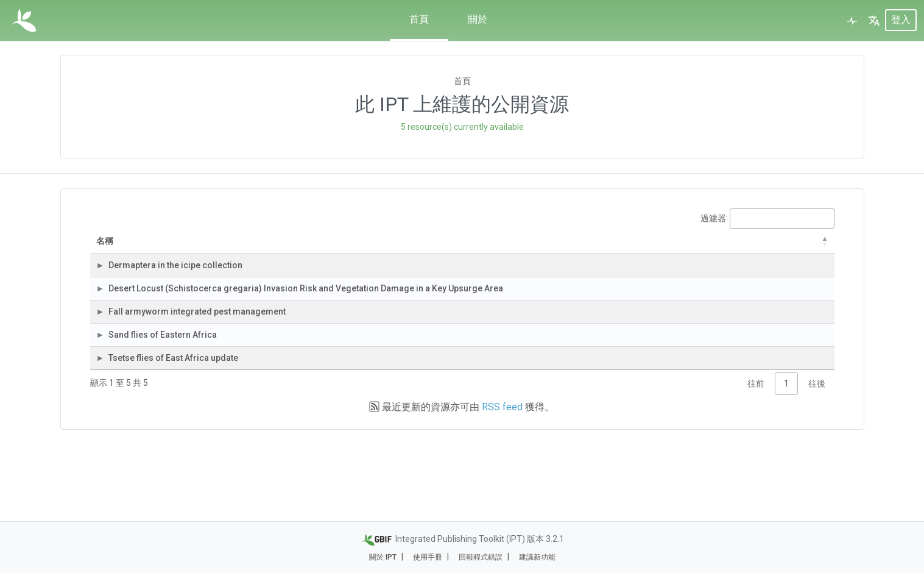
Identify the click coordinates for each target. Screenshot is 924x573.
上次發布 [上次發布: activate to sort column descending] (757, 247)
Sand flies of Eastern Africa (175, 393)
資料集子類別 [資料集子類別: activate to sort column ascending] (571, 247)
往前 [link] (756, 460)
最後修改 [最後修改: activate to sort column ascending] (687, 247)
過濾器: (767, 219)
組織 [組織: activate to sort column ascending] (359, 247)
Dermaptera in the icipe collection (188, 285)
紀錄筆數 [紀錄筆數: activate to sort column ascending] (626, 247)
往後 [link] (817, 460)
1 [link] (786, 460)
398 (637, 429)
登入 (901, 20)
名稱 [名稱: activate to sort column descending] (130, 247)
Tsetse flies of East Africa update (186, 429)
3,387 (633, 393)
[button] (874, 21)
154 (637, 285)
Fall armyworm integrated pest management (210, 357)
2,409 (633, 357)
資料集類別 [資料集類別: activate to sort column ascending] (512, 247)
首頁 (419, 19)
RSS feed (502, 484)
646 (637, 321)
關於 (478, 19)
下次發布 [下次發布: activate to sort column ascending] (810, 247)
